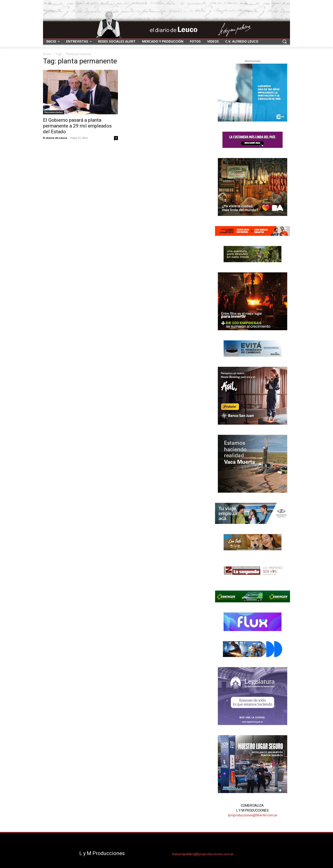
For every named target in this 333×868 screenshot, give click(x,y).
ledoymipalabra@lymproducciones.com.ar (203, 854)
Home (47, 54)
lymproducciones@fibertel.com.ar (253, 815)
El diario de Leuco (55, 138)
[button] (284, 41)
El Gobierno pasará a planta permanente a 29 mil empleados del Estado (77, 126)
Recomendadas (54, 112)
